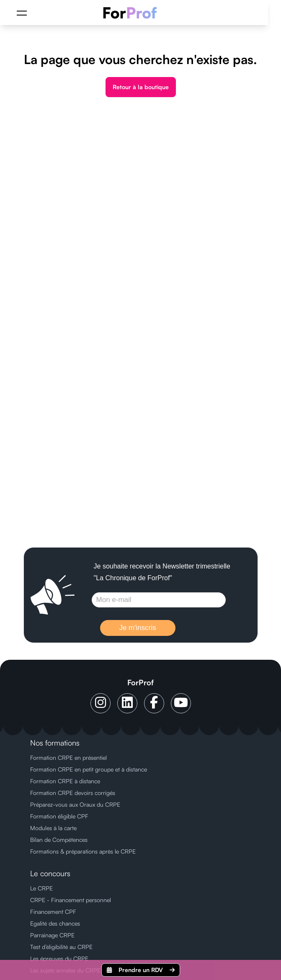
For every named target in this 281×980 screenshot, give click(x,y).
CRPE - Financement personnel (71, 900)
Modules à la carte (53, 828)
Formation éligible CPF (59, 816)
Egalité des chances (55, 923)
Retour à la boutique (141, 87)
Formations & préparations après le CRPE (83, 851)
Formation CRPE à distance (65, 781)
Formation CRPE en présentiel (68, 758)
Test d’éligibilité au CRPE (61, 947)
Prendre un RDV (141, 970)
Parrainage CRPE (52, 935)
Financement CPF (53, 912)
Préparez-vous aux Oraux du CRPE (75, 804)
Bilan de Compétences (59, 840)
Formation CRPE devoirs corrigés (73, 793)
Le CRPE (41, 888)
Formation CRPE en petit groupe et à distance (89, 769)
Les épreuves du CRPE (59, 958)
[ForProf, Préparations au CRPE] (134, 13)
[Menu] (22, 13)
